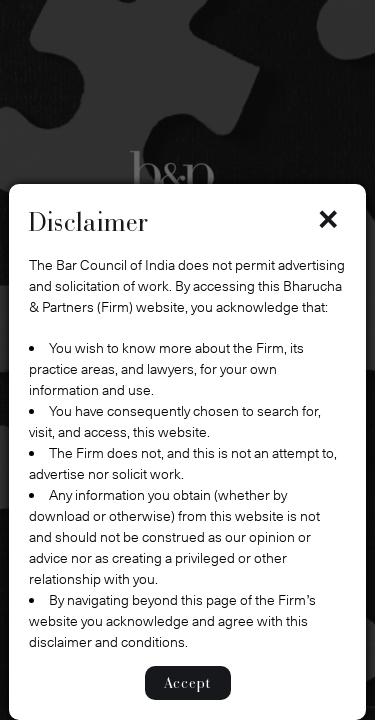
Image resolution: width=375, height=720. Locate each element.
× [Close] (328, 219)
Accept (188, 682)
